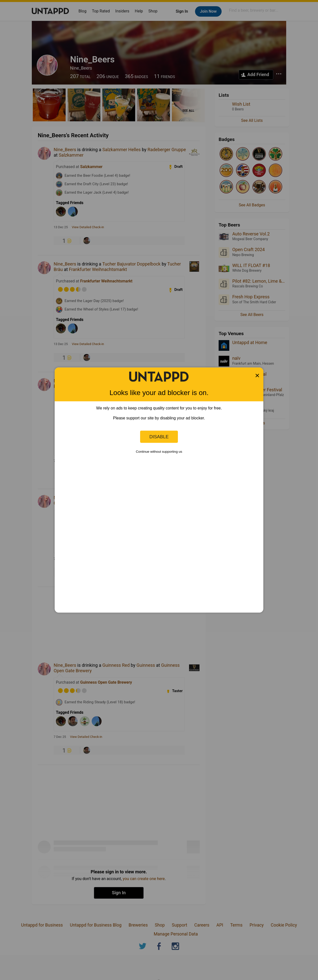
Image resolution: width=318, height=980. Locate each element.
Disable (159, 437)
